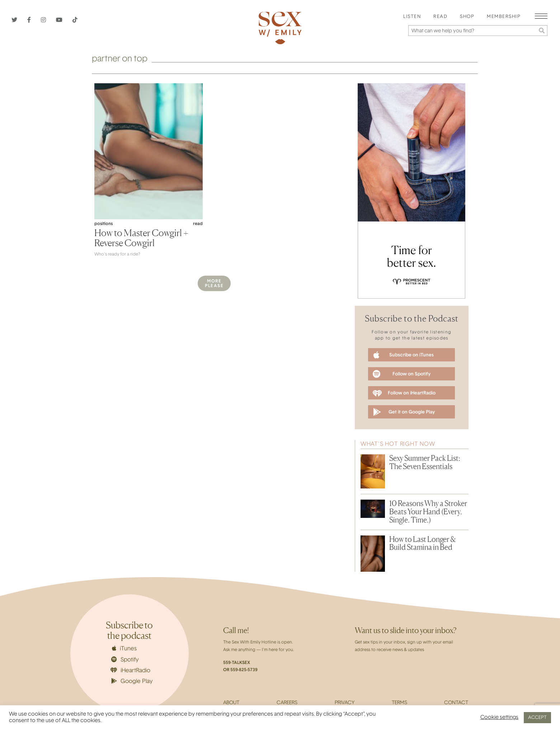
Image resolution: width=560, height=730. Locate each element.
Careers (287, 703)
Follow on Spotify (402, 374)
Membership (504, 17)
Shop (467, 17)
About (231, 703)
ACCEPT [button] (537, 718)
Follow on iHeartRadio (404, 393)
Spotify (125, 660)
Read (440, 17)
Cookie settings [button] (499, 718)
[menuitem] (412, 17)
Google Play (132, 681)
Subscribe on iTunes (404, 355)
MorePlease (214, 284)
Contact (456, 703)
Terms (399, 703)
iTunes (124, 649)
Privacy (345, 703)
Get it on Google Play (404, 412)
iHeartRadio (131, 671)
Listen (412, 17)
